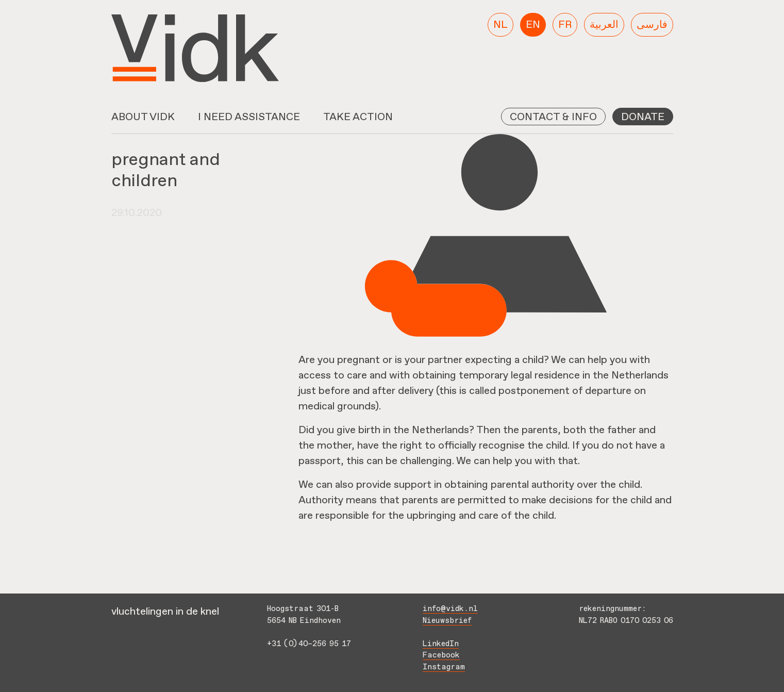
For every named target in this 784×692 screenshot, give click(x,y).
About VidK (143, 117)
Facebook (441, 656)
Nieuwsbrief (447, 621)
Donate (643, 117)
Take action (358, 117)
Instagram (444, 668)
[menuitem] (501, 25)
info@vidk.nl (450, 609)
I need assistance (249, 117)
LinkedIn (441, 644)
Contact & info (553, 117)
